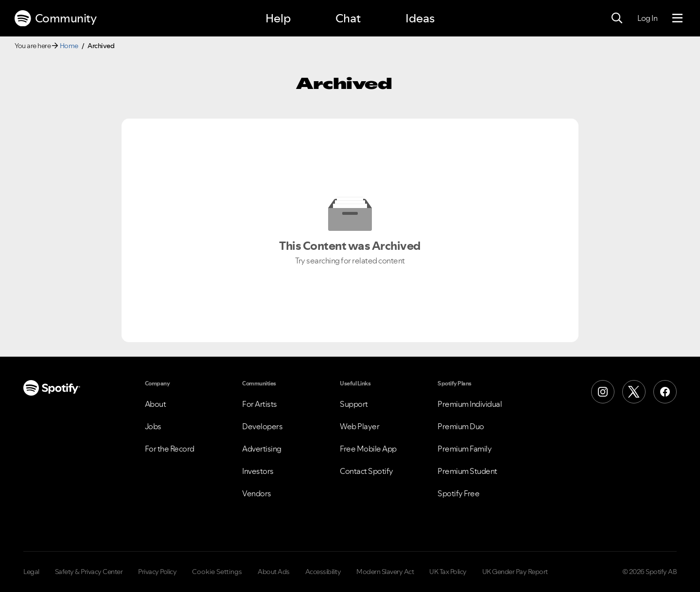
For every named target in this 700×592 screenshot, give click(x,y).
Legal (31, 572)
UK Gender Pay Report (515, 572)
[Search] (617, 18)
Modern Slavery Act (385, 572)
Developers (262, 426)
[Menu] (677, 18)
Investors (258, 471)
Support (354, 404)
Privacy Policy (157, 572)
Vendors (257, 493)
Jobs (153, 426)
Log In (647, 18)
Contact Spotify (367, 471)
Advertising (262, 449)
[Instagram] (603, 392)
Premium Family (464, 449)
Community (55, 18)
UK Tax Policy (448, 572)
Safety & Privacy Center (89, 572)
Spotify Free (458, 493)
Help (278, 18)
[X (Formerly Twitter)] (634, 392)
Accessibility (323, 572)
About (156, 404)
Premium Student (467, 471)
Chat (348, 18)
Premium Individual (470, 404)
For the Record (170, 449)
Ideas (420, 18)
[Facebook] (665, 392)
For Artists (260, 404)
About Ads (274, 572)
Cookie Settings (217, 572)
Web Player (359, 426)
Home (69, 46)
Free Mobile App (368, 449)
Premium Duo (461, 426)
